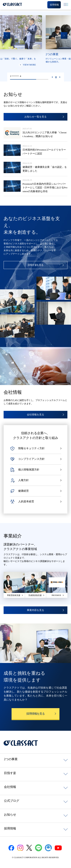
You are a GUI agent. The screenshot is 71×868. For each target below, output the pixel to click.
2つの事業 (11, 759)
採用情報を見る (35, 714)
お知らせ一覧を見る (35, 117)
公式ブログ (12, 801)
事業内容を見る (35, 610)
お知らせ (10, 815)
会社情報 (10, 787)
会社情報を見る (35, 415)
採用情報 (10, 828)
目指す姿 (10, 773)
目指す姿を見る (36, 265)
